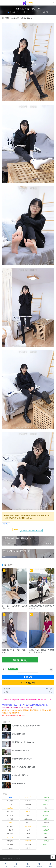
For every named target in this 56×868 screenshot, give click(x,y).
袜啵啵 (6, 524)
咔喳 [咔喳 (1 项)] (46, 808)
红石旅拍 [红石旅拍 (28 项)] (11, 834)
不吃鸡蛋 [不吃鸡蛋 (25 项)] (46, 801)
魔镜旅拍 (39, 865)
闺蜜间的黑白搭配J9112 (20, 775)
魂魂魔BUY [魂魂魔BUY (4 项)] (46, 845)
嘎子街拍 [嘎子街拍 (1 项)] (11, 812)
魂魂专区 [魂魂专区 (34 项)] (28, 845)
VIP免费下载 (28, 683)
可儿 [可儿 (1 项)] (28, 808)
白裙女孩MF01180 (18, 734)
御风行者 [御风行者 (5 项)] (11, 815)
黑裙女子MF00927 (18, 784)
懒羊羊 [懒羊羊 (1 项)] (46, 815)
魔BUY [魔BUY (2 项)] (11, 848)
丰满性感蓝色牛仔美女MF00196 (23, 767)
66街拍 (18, 858)
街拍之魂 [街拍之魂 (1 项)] (11, 837)
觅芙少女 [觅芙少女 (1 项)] (11, 841)
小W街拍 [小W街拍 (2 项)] (46, 812)
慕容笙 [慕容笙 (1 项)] (28, 815)
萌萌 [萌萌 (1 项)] (46, 834)
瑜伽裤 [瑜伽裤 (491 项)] (11, 830)
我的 (50, 865)
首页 (6, 865)
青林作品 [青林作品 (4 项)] (46, 841)
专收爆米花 (44, 12)
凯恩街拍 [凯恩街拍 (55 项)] (28, 804)
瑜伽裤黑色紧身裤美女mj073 (22, 759)
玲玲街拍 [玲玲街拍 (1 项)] (11, 826)
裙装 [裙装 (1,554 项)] (46, 837)
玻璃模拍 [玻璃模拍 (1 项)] (28, 826)
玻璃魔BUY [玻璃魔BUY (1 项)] (46, 826)
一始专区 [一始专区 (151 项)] (28, 801)
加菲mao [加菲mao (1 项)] (11, 808)
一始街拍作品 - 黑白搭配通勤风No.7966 (26, 726)
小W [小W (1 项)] (28, 812)
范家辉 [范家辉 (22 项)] (28, 834)
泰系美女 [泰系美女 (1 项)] (46, 819)
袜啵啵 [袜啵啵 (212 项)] (28, 837)
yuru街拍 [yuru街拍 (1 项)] (46, 797)
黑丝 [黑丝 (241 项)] (28, 848)
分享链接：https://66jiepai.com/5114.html (31, 530)
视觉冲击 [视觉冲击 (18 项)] (28, 841)
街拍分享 (12, 12)
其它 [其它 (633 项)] (11, 804)
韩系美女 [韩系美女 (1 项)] (11, 845)
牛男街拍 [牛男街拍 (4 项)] (46, 823)
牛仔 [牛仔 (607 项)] (28, 823)
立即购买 (28, 677)
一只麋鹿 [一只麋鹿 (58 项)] (11, 801)
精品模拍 (28, 865)
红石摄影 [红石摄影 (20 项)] (46, 830)
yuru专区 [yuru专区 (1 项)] (28, 797)
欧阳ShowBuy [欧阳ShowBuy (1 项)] (28, 819)
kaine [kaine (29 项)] (11, 797)
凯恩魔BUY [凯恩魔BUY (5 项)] (46, 804)
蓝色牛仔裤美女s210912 (20, 750)
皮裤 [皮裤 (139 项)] (28, 830)
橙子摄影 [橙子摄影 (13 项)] (11, 819)
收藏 (16, 530)
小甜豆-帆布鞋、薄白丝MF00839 (23, 742)
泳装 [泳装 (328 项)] (11, 823)
